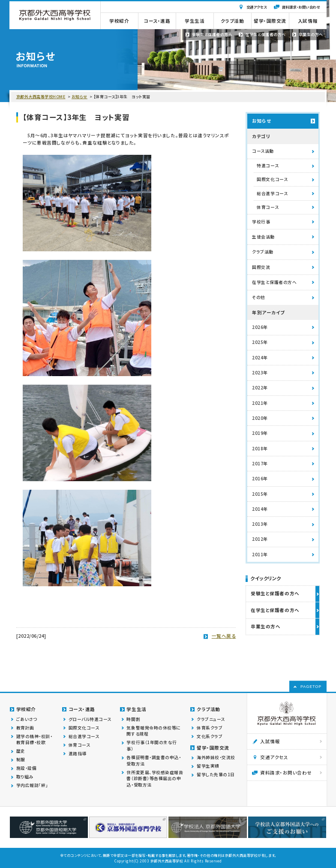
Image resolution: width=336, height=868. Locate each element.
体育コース (268, 207)
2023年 (260, 373)
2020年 (260, 418)
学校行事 (261, 222)
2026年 (260, 327)
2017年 (260, 464)
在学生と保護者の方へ (274, 282)
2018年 (260, 449)
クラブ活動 (263, 252)
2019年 (260, 433)
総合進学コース (272, 193)
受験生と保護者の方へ (275, 593)
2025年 (260, 342)
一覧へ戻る (224, 636)
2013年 (260, 524)
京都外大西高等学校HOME (41, 97)
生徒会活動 (263, 237)
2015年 (260, 494)
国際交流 (261, 267)
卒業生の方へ (265, 626)
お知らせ (79, 97)
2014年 (260, 509)
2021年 (260, 403)
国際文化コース (272, 179)
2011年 (260, 555)
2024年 (260, 358)
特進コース (268, 166)
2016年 (260, 479)
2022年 (260, 388)
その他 (259, 297)
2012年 (260, 539)
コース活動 (263, 151)
